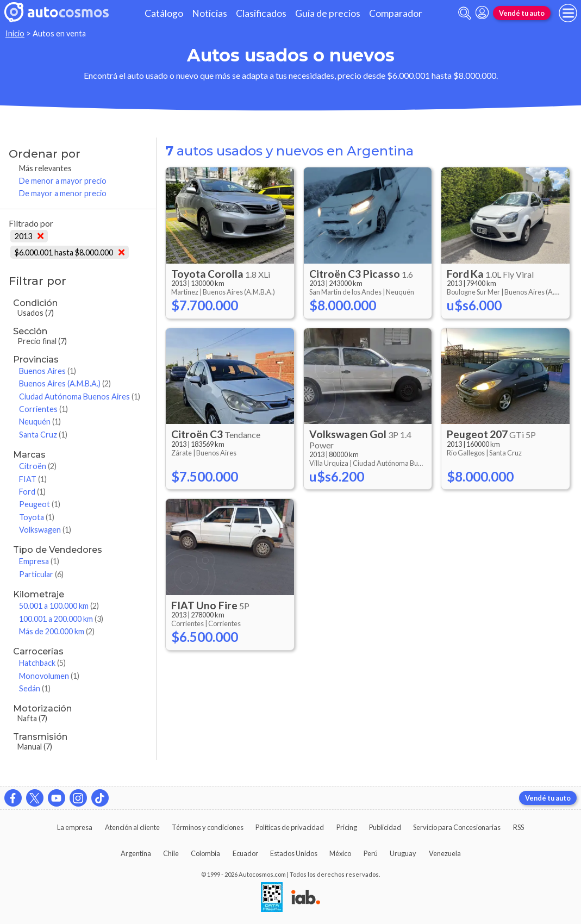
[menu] (568, 13)
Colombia (205, 853)
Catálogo (164, 13)
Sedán (35, 688)
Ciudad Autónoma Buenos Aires (80, 397)
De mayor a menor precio (63, 193)
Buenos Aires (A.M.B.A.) (65, 383)
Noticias (210, 13)
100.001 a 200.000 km (61, 619)
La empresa (75, 827)
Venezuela (445, 853)
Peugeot (40, 504)
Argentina (136, 853)
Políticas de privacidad (290, 827)
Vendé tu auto (522, 13)
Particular (41, 574)
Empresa (39, 561)
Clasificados (261, 13)
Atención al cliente (132, 827)
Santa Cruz (43, 435)
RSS (518, 827)
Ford (32, 492)
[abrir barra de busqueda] (465, 13)
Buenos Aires (48, 371)
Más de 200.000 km (57, 631)
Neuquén (40, 422)
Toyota (37, 517)
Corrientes (43, 409)
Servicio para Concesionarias (457, 827)
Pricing (347, 827)
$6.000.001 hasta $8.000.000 (70, 252)
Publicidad (385, 827)
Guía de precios (328, 13)
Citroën (38, 466)
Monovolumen (49, 676)
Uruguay (403, 853)
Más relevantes (45, 168)
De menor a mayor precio (63, 181)
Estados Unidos (294, 853)
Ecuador (245, 853)
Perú (371, 853)
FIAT (33, 479)
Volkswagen (45, 530)
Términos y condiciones (208, 827)
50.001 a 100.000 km (59, 606)
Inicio (15, 33)
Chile (171, 853)
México (340, 853)
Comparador (396, 13)
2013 (29, 236)
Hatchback (42, 663)
